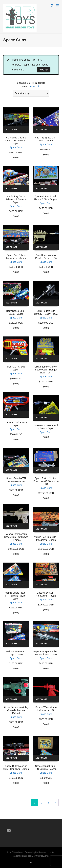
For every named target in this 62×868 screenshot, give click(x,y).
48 (34, 86)
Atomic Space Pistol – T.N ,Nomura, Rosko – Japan (16, 596)
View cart (44, 70)
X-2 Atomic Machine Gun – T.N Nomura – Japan (16, 141)
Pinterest (24, 825)
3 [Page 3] (48, 803)
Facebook (17, 825)
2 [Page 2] (41, 803)
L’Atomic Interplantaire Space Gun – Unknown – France (16, 537)
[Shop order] (31, 93)
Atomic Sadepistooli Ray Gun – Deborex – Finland (16, 710)
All (38, 86)
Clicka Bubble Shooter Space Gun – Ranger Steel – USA (46, 370)
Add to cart (11, 130)
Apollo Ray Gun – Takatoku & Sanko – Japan (16, 199)
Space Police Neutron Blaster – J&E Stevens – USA (46, 481)
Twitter (9, 825)
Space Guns (16, 147)
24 (30, 86)
